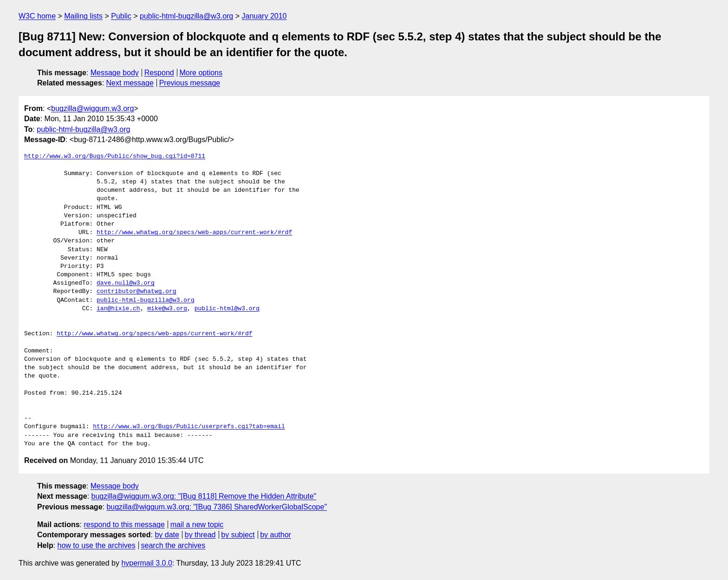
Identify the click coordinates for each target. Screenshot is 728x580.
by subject (238, 535)
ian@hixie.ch (118, 309)
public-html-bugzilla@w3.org (186, 16)
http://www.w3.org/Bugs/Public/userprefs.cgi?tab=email (189, 427)
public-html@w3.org (227, 309)
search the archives (173, 545)
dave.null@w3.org (126, 283)
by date (167, 535)
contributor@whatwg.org (136, 292)
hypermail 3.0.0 (146, 563)
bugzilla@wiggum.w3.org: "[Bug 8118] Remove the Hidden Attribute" (204, 496)
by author (276, 535)
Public (121, 16)
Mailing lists (83, 16)
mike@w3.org (167, 309)
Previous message (190, 83)
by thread (200, 535)
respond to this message (124, 525)
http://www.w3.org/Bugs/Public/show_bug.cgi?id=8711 (115, 156)
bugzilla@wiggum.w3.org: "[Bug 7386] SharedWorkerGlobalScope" (217, 507)
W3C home (37, 16)
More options (201, 73)
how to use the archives (97, 545)
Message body (115, 73)
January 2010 (264, 16)
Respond (159, 73)
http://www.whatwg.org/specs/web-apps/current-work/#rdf (194, 233)
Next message (130, 83)
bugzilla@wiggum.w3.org (92, 108)
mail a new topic (197, 525)
